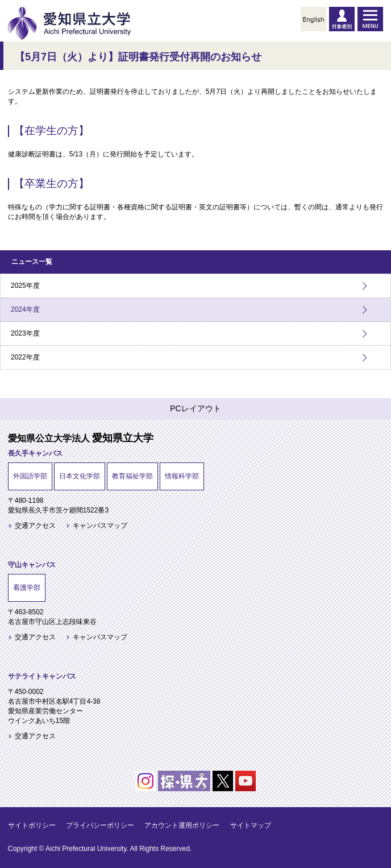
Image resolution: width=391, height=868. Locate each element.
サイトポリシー (32, 825)
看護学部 (27, 588)
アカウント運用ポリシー (182, 825)
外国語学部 (30, 476)
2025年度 (25, 286)
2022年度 (25, 357)
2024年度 (25, 309)
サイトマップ (251, 825)
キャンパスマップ (100, 526)
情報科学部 (182, 476)
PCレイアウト (195, 408)
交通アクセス (35, 526)
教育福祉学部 (132, 476)
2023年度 (25, 333)
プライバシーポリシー (100, 825)
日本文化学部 (80, 476)
